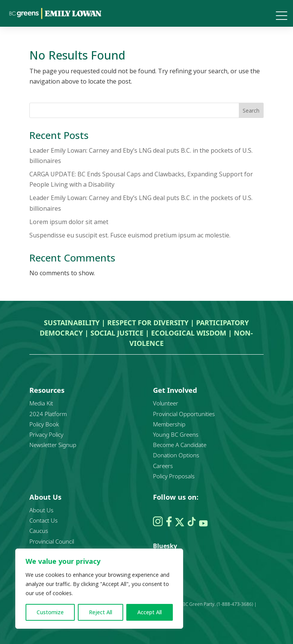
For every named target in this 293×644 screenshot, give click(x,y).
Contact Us (43, 520)
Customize (50, 612)
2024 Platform (48, 414)
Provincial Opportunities (184, 414)
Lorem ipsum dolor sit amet (69, 222)
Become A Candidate (180, 445)
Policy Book (44, 424)
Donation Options (176, 455)
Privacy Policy (46, 434)
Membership (169, 424)
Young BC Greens (176, 434)
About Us (41, 510)
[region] (99, 589)
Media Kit (41, 403)
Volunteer (166, 403)
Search (251, 111)
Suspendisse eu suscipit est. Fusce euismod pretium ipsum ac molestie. (130, 235)
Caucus (39, 531)
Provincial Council (52, 541)
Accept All (150, 612)
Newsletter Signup (53, 445)
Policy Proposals (174, 476)
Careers (163, 466)
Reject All (101, 612)
